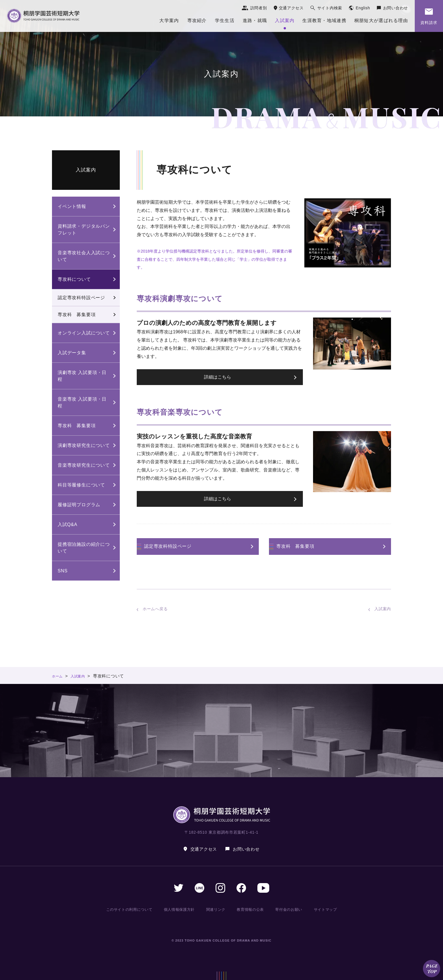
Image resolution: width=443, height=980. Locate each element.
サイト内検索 (330, 8)
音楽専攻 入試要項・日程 (82, 402)
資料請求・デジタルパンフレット (84, 230)
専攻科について (74, 279)
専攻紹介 (197, 21)
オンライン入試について (84, 333)
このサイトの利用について (131, 909)
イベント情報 (72, 206)
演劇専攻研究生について (84, 445)
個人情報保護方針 (181, 909)
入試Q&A (68, 524)
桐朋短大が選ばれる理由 (381, 21)
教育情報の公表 (251, 909)
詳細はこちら (218, 377)
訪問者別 (259, 8)
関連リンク (217, 909)
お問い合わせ (396, 8)
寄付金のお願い (289, 909)
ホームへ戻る (155, 609)
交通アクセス (291, 8)
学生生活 (225, 21)
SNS (63, 571)
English (363, 8)
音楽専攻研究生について (84, 465)
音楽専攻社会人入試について (84, 256)
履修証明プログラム (79, 505)
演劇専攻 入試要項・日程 (82, 376)
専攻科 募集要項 (295, 546)
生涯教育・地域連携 (324, 21)
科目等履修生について (81, 485)
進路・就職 (255, 21)
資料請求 (429, 23)
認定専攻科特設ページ (168, 546)
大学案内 (169, 21)
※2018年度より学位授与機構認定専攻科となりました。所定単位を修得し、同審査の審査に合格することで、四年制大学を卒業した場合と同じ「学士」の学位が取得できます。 (214, 259)
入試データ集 (72, 353)
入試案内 (285, 21)
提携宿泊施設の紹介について (84, 548)
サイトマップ (324, 909)
